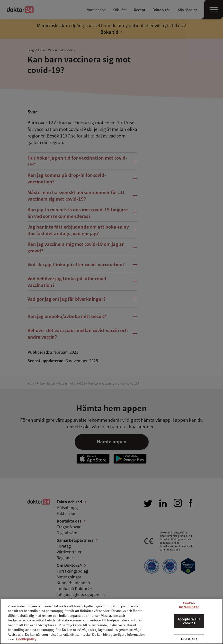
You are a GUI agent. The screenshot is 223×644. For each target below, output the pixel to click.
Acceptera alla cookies (189, 621)
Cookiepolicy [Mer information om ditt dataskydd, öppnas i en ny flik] (26, 639)
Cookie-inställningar (189, 605)
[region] (111, 621)
